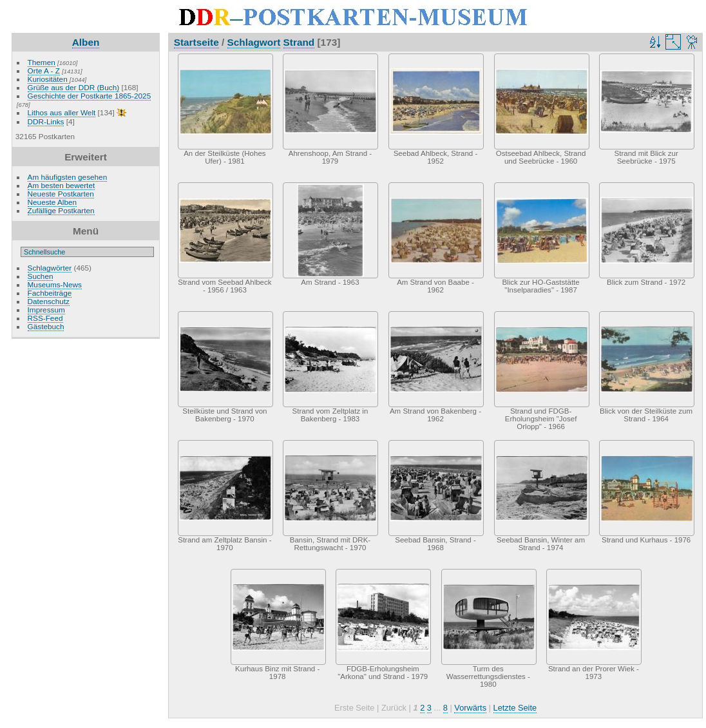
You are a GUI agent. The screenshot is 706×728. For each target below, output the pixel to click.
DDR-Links (46, 121)
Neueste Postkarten (61, 194)
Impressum (46, 310)
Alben (86, 42)
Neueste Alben (52, 202)
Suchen (41, 276)
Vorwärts (470, 708)
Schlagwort (254, 42)
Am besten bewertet (62, 185)
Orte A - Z (44, 71)
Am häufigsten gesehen (68, 177)
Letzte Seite (515, 708)
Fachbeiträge (50, 293)
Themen (42, 62)
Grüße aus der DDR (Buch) (74, 87)
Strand (299, 42)
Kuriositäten (49, 79)
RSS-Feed (45, 318)
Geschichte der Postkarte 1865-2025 (90, 96)
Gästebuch (46, 326)
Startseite (196, 42)
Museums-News (55, 284)
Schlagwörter (50, 268)
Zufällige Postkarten (61, 210)
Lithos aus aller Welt (62, 112)
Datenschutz (49, 301)
